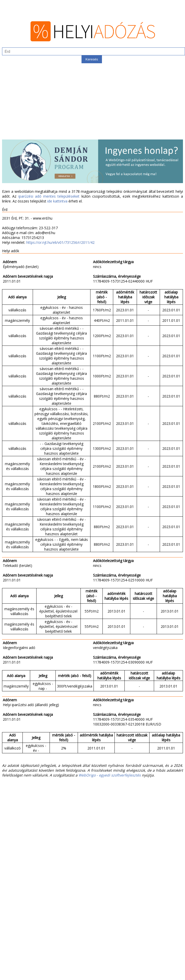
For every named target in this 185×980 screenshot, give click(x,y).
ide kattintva (57, 201)
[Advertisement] (92, 104)
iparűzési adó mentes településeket (49, 196)
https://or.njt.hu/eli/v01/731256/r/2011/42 (60, 242)
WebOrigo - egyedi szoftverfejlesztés (110, 775)
